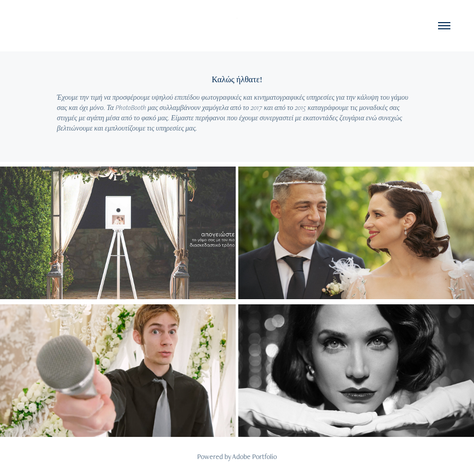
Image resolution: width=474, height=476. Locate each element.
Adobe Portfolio (254, 456)
